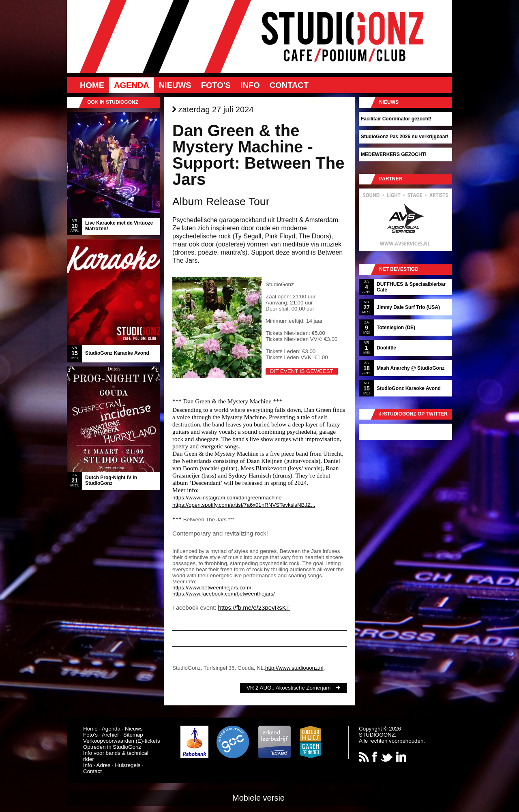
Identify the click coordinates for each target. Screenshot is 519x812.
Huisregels (128, 765)
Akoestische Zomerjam (303, 688)
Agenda (132, 85)
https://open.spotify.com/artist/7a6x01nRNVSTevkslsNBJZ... (244, 505)
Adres (104, 765)
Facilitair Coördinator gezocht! (396, 119)
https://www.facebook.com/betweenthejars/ (224, 594)
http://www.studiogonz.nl (294, 668)
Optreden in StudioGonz (112, 747)
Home (92, 85)
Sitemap (133, 735)
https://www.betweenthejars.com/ (212, 588)
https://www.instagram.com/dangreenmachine (227, 498)
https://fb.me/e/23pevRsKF (254, 607)
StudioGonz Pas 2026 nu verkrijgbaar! (405, 137)
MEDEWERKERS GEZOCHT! (394, 154)
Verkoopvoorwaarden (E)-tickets (122, 741)
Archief (110, 735)
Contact (289, 85)
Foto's (216, 85)
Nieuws (175, 85)
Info (250, 85)
